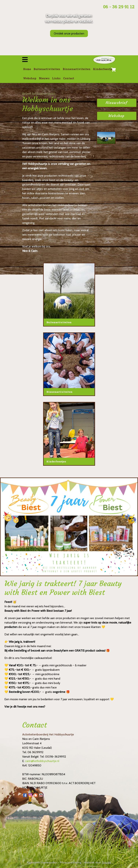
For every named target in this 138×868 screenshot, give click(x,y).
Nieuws (44, 78)
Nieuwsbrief (116, 103)
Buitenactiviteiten (47, 69)
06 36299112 (36, 752)
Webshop (30, 78)
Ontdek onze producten (69, 33)
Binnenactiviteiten (77, 69)
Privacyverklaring (71, 862)
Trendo (107, 862)
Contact (69, 78)
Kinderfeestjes (103, 69)
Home (27, 69)
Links (56, 78)
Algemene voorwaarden (42, 862)
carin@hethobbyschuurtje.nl (42, 761)
